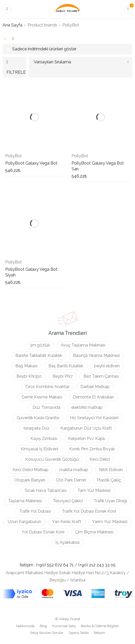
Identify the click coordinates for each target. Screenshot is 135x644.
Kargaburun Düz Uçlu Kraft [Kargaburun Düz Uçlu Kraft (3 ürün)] (86, 428)
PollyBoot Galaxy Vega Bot (31, 163)
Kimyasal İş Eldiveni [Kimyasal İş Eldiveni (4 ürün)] (39, 449)
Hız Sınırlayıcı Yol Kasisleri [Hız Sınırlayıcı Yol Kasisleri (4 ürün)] (94, 418)
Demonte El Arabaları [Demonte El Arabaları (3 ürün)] (93, 397)
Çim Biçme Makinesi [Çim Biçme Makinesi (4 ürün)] (94, 532)
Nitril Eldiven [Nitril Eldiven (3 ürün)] (111, 470)
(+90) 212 (87, 565)
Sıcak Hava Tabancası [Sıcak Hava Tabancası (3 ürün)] (46, 490)
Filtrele (16, 72)
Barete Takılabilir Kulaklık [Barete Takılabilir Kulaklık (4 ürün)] (39, 355)
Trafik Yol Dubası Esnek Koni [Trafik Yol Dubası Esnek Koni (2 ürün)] (89, 511)
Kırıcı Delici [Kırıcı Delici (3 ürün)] (100, 459)
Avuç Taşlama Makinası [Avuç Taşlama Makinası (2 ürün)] (83, 345)
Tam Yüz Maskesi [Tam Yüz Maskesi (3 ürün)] (94, 490)
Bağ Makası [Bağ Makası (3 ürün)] (26, 366)
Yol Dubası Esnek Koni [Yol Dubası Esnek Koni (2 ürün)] (43, 532)
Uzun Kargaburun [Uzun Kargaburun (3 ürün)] (24, 522)
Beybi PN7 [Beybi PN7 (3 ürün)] (63, 376)
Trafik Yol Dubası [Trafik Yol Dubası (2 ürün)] (35, 511)
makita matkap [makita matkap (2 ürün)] (74, 470)
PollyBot (14, 156)
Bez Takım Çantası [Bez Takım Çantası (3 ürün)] (101, 376)
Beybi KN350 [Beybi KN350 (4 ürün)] (29, 376)
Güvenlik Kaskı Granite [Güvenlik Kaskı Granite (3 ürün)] (38, 418)
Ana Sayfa (12, 25)
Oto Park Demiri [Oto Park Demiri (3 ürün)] (71, 480)
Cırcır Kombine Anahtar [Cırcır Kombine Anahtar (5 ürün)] (47, 387)
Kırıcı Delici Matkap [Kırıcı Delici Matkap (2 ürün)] (30, 470)
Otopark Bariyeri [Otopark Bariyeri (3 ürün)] (30, 480)
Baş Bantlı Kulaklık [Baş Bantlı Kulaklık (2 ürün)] (66, 366)
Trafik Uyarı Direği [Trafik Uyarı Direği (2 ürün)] (110, 501)
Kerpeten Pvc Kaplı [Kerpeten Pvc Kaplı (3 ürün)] (86, 439)
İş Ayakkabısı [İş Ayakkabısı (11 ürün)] (67, 542)
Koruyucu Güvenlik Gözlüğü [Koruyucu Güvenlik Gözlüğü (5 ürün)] (52, 459)
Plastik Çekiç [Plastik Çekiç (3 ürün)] (109, 480)
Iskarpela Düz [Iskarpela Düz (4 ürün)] (36, 428)
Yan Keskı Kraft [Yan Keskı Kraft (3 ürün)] (67, 522)
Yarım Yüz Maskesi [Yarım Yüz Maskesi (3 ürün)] (110, 522)
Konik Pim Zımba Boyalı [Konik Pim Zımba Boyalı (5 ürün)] (92, 449)
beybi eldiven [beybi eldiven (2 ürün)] (107, 366)
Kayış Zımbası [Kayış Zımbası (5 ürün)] (44, 439)
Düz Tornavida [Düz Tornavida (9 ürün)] (46, 407)
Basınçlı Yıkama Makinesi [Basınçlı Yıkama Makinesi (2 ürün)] (97, 355)
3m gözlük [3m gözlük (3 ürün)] (40, 345)
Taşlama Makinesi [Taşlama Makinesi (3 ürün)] (25, 501)
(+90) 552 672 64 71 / (57, 565)
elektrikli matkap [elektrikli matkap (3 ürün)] (87, 407)
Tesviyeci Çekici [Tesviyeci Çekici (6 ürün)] (68, 501)
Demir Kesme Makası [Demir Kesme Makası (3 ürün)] (42, 397)
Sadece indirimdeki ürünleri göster (44, 49)
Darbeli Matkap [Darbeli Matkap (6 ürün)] (95, 387)
